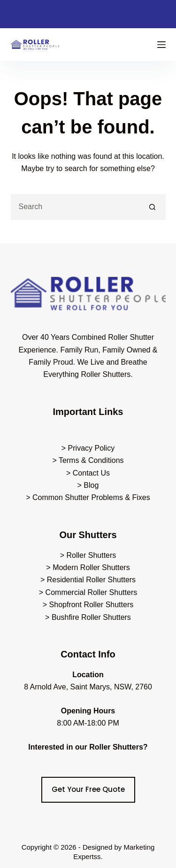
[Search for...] (75, 207)
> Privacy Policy (88, 448)
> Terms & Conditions (88, 460)
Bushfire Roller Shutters (91, 617)
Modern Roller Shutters (91, 567)
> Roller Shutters (88, 555)
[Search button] (153, 207)
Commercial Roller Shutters (92, 592)
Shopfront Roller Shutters (92, 605)
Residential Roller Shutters (91, 580)
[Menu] (161, 45)
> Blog (88, 485)
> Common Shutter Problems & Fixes (88, 497)
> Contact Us (88, 473)
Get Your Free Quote (88, 789)
